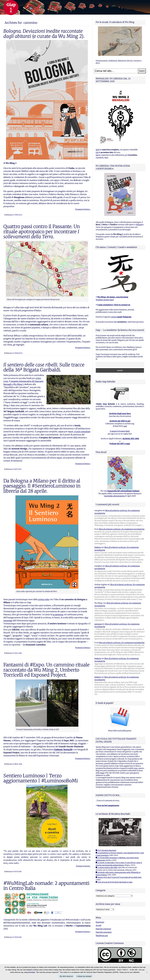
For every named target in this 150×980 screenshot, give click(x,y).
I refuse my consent (84, 976)
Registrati (100, 922)
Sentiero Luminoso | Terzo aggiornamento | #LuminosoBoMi (41, 778)
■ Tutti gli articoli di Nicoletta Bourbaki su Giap (114, 882)
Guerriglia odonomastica (114, 496)
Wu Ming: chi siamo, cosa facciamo (113, 297)
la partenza (58, 614)
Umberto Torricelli (63, 750)
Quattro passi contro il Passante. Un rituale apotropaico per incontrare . (42, 232)
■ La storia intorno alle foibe (107, 868)
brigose (139, 225)
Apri (98, 150)
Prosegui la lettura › (83, 209)
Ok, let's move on (66, 976)
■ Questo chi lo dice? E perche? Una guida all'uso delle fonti (119, 877)
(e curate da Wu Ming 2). (44, 34)
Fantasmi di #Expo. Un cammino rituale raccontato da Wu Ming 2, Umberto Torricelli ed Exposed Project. (46, 670)
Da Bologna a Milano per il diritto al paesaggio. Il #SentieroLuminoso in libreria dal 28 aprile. (42, 486)
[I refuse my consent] (147, 972)
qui (125, 426)
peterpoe (98, 624)
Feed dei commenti (104, 932)
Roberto (98, 547)
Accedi (98, 925)
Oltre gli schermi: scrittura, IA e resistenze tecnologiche (122, 529)
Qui (97, 152)
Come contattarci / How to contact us (114, 305)
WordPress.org (102, 936)
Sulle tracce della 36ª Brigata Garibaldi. (44, 367)
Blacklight (32, 972)
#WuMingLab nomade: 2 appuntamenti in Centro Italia (46, 886)
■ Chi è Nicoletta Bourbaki (106, 850)
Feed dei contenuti (103, 929)
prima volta (44, 599)
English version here (105, 300)
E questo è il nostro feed (120, 431)
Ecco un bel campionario (108, 805)
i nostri (121, 317)
